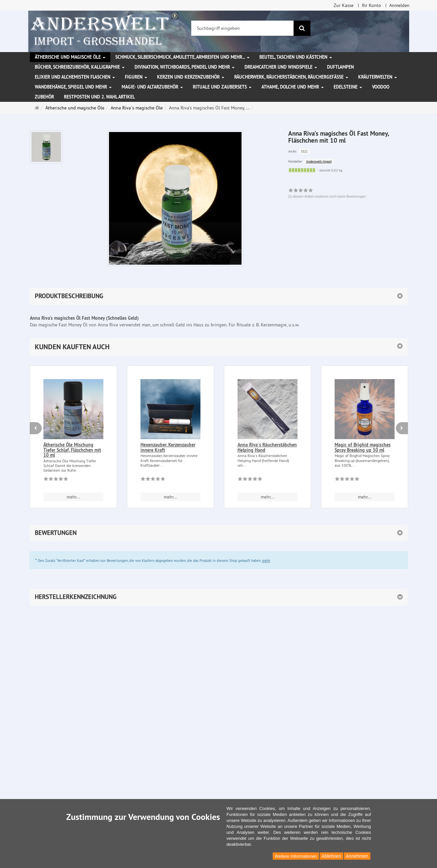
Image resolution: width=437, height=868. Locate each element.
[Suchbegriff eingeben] (243, 28)
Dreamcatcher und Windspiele (281, 67)
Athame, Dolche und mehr (293, 87)
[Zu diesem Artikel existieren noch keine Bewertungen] (56, 480)
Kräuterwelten (378, 77)
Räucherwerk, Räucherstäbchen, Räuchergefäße (291, 77)
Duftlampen (340, 67)
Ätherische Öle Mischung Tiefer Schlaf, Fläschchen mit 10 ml (72, 450)
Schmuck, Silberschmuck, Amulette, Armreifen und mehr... (182, 57)
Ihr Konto (371, 5)
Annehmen (357, 856)
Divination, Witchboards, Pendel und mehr (185, 67)
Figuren (136, 77)
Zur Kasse (344, 5)
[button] (219, 347)
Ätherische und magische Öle (70, 57)
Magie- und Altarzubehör (152, 87)
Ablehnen (331, 856)
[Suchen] (302, 28)
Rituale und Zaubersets (222, 87)
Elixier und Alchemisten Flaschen (75, 77)
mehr (266, 561)
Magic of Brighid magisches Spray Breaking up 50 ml (363, 447)
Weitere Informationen (296, 856)
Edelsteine (348, 87)
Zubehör (44, 97)
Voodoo (381, 87)
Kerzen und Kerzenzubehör (191, 77)
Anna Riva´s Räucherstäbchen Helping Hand (267, 447)
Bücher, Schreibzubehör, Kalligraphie (80, 67)
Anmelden (399, 5)
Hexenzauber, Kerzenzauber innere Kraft (168, 447)
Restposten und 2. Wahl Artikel (99, 97)
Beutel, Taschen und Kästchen (296, 57)
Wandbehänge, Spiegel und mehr (73, 87)
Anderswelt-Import (319, 161)
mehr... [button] (73, 497)
